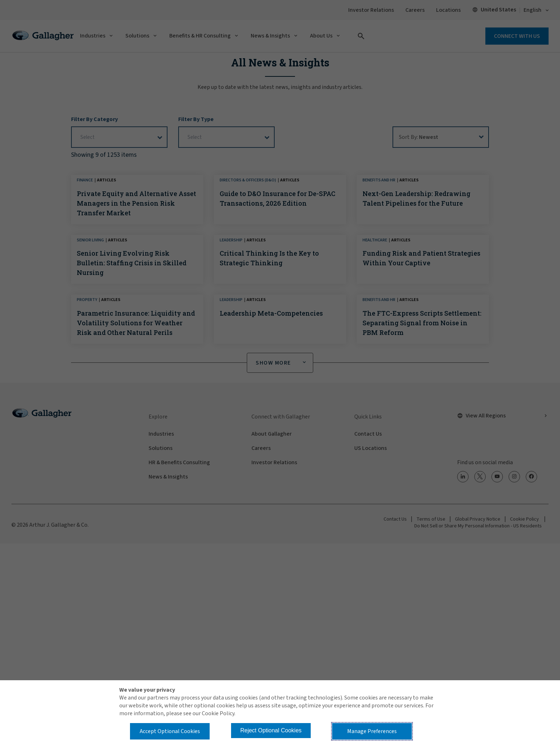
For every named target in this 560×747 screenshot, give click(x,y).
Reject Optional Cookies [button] (271, 730)
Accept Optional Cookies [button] (170, 731)
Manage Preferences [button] (372, 731)
